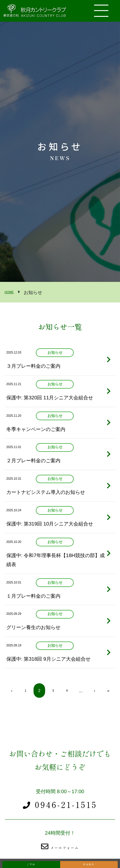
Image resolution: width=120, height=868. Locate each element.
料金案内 (89, 860)
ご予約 (31, 860)
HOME (11, 292)
